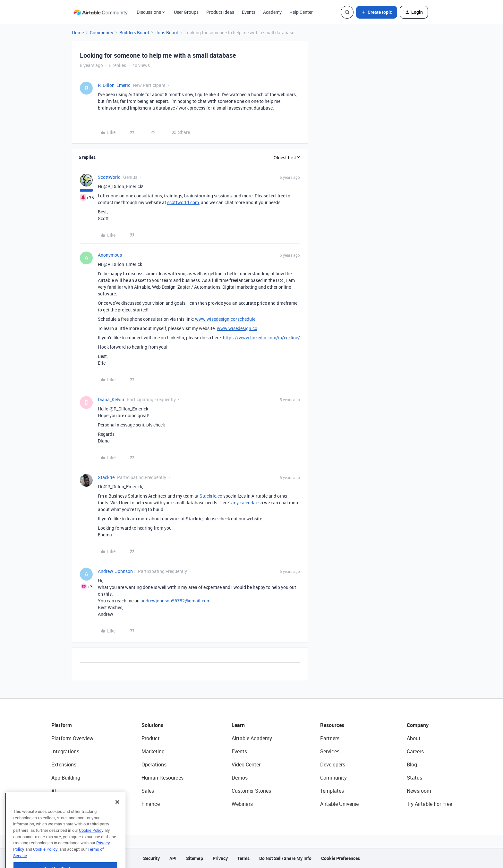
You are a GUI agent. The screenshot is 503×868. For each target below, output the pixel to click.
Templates (332, 791)
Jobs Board (167, 33)
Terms (243, 858)
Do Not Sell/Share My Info (285, 858)
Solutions (152, 725)
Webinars (242, 804)
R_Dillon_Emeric (114, 85)
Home (78, 33)
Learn (238, 725)
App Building (66, 778)
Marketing (153, 751)
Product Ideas (220, 12)
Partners (330, 738)
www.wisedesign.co (237, 328)
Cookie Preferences (341, 858)
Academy (272, 12)
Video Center (246, 765)
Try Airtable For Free (429, 804)
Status (414, 778)
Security (151, 858)
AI (54, 791)
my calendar (245, 503)
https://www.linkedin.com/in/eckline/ (261, 338)
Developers (333, 765)
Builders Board (134, 33)
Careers (415, 751)
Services (330, 751)
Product (151, 738)
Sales (148, 791)
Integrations (65, 751)
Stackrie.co (211, 496)
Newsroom (419, 791)
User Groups (186, 12)
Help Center (301, 12)
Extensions (64, 765)
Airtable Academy (252, 738)
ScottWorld (109, 177)
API (173, 858)
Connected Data (70, 804)
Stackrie (106, 477)
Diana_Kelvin (111, 399)
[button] (377, 12)
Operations (154, 765)
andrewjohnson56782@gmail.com (175, 601)
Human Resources (162, 778)
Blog (412, 765)
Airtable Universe (339, 804)
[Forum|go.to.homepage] (100, 12)
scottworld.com (183, 202)
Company (418, 725)
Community (102, 33)
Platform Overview (72, 738)
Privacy (220, 858)
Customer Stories (251, 791)
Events (249, 12)
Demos (240, 778)
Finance (151, 804)
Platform (62, 725)
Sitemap (195, 858)
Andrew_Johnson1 (117, 571)
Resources (332, 725)
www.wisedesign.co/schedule (225, 319)
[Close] (117, 817)
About (414, 738)
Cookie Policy (91, 845)
